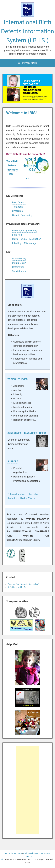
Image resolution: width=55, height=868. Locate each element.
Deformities (18, 267)
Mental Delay (19, 263)
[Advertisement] (28, 790)
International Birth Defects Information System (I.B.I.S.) (28, 31)
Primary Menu (27, 63)
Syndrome (17, 211)
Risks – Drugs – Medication (27, 239)
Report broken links (13, 853)
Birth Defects (19, 202)
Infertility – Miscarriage (24, 243)
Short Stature (19, 271)
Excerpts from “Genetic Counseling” (23, 584)
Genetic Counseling (22, 215)
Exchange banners (31, 853)
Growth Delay (19, 259)
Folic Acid (17, 235)
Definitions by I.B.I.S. (17, 587)
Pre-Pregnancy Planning (25, 231)
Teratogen (17, 207)
